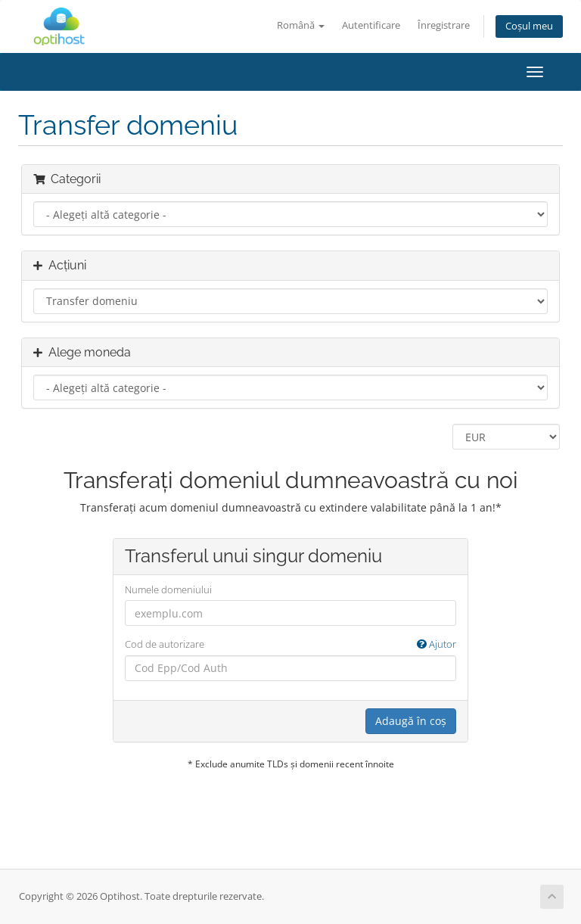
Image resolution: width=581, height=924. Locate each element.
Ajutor (437, 644)
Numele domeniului (168, 590)
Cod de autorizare (290, 644)
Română (301, 25)
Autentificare (371, 25)
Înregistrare (444, 25)
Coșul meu (529, 26)
